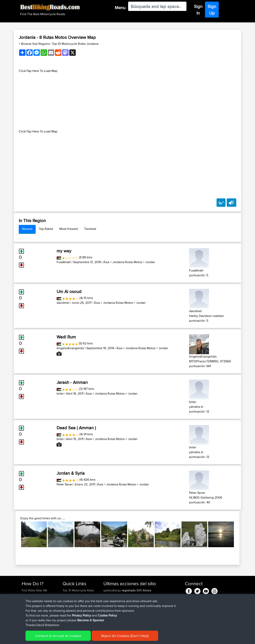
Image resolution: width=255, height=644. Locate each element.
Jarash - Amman (72, 382)
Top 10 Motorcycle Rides (78, 590)
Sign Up (212, 10)
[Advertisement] (127, 101)
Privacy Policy (75, 638)
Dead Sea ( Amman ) (76, 428)
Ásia (106, 262)
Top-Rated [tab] (46, 229)
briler (60, 394)
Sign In (198, 10)
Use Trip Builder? (33, 595)
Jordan (150, 262)
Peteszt (108, 614)
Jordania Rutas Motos (127, 262)
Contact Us (70, 609)
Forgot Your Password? (37, 605)
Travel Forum (71, 595)
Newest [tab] (27, 229)
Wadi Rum (66, 337)
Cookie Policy (95, 638)
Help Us (68, 614)
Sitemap (59, 638)
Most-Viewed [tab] (69, 229)
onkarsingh (111, 595)
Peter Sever (65, 484)
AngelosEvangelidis (70, 348)
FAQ (24, 614)
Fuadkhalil (64, 262)
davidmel (63, 303)
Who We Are (71, 605)
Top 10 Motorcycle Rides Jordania (75, 44)
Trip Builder (70, 600)
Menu (120, 8)
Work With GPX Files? (36, 600)
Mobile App (148, 605)
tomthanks (111, 600)
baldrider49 (111, 605)
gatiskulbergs (113, 590)
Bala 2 (135, 619)
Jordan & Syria (71, 473)
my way (64, 251)
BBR (139, 590)
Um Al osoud (69, 291)
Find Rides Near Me (34, 590)
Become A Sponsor (34, 609)
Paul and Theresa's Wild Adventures (136, 607)
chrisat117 (110, 619)
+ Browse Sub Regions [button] (35, 44)
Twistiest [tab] (90, 229)
